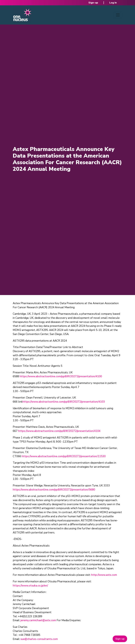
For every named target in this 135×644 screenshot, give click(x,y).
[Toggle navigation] (118, 15)
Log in (113, 3)
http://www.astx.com (104, 575)
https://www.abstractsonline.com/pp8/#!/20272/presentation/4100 (61, 376)
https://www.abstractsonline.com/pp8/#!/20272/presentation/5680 (54, 490)
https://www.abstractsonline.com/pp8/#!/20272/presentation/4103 (64, 402)
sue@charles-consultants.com (39, 639)
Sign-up (93, 3)
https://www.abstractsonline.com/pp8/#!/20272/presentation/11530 (64, 456)
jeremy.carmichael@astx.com (38, 620)
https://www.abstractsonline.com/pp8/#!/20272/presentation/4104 (59, 431)
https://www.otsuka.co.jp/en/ (30, 586)
